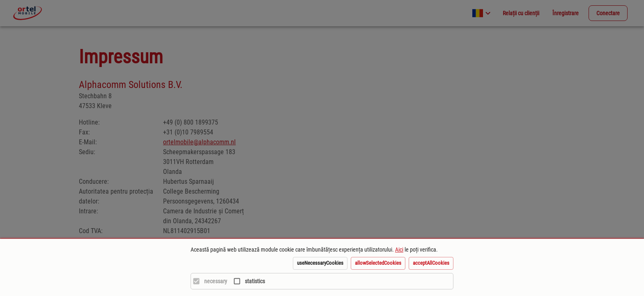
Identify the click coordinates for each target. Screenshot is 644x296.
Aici (399, 250)
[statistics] (247, 281)
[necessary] (208, 281)
